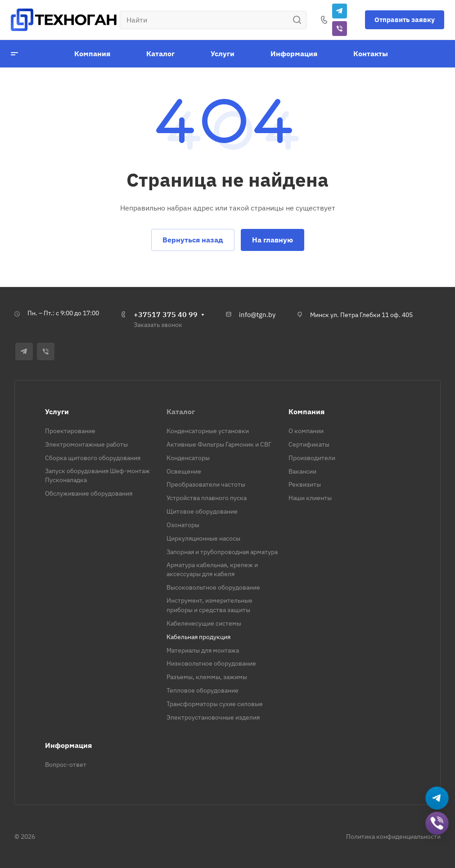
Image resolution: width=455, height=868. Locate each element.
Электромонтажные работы (86, 444)
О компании (306, 431)
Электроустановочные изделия (213, 717)
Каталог (181, 412)
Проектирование (70, 431)
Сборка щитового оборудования (93, 458)
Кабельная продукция (198, 637)
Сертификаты (309, 444)
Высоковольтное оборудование (213, 587)
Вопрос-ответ (66, 765)
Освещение (184, 471)
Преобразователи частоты (206, 484)
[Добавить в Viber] (437, 824)
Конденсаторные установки (208, 431)
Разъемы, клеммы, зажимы (207, 677)
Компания (306, 412)
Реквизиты (305, 484)
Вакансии (302, 471)
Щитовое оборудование (202, 511)
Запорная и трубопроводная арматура (222, 552)
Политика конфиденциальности (393, 837)
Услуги (57, 412)
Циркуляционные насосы (203, 538)
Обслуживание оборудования (89, 493)
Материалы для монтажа (203, 650)
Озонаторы (183, 525)
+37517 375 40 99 (166, 314)
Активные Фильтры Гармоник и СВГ (219, 444)
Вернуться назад (193, 240)
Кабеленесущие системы (204, 623)
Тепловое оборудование (203, 690)
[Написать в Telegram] (437, 799)
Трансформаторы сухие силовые (215, 704)
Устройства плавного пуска (207, 498)
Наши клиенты (310, 498)
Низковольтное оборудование (211, 663)
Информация (68, 745)
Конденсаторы (188, 458)
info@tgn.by (257, 315)
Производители (312, 458)
